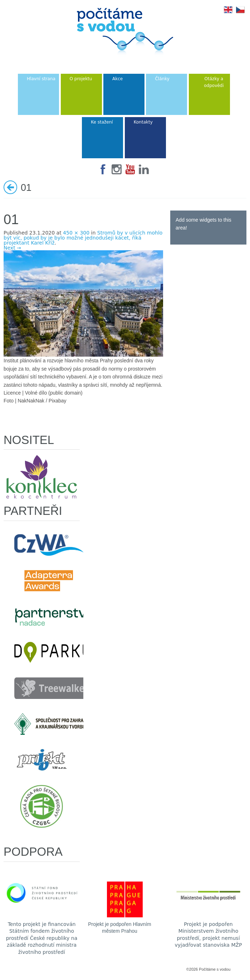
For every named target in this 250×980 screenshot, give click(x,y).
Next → (12, 248)
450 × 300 (76, 233)
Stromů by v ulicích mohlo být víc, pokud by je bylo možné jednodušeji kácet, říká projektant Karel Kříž (83, 238)
